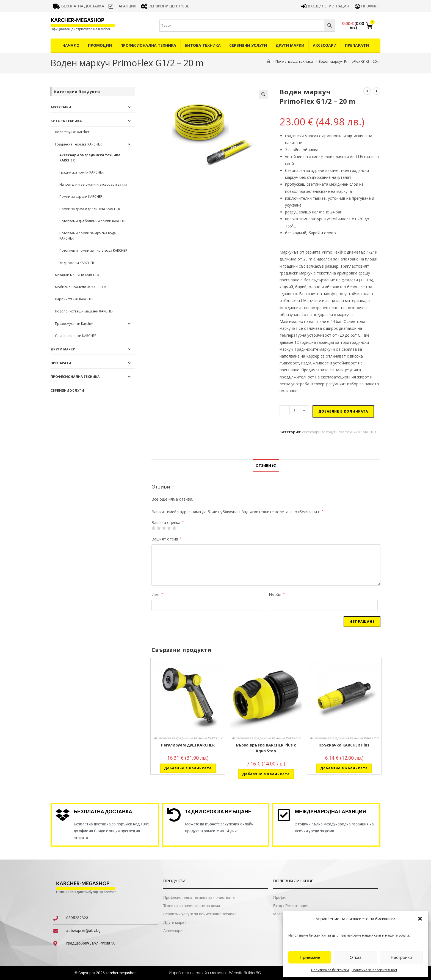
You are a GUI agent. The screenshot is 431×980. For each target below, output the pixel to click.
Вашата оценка (168, 523)
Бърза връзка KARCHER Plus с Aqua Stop (266, 748)
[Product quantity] (294, 410)
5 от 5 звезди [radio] (174, 528)
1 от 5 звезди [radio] (153, 528)
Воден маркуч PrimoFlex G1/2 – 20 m (350, 61)
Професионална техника (148, 45)
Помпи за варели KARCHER (81, 197)
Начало (71, 45)
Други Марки (290, 45)
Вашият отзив (167, 539)
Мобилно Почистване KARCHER (80, 287)
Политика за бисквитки (330, 970)
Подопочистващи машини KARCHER (84, 311)
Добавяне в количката (343, 411)
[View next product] (377, 91)
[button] (420, 919)
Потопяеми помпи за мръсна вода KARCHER (88, 236)
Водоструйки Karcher (72, 132)
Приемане (310, 957)
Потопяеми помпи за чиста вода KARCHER (93, 250)
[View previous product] (367, 91)
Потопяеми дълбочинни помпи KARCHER (93, 221)
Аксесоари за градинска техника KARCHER (339, 432)
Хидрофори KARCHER (77, 263)
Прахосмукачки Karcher (74, 324)
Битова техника (203, 45)
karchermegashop (121, 973)
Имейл (277, 595)
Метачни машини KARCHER (77, 275)
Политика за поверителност (374, 970)
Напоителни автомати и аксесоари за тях (93, 184)
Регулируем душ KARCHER (188, 745)
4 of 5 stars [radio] (169, 528)
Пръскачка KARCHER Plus (344, 745)
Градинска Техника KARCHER (78, 144)
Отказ (356, 957)
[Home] (268, 61)
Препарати (357, 45)
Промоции (100, 45)
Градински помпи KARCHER (81, 172)
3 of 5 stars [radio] (164, 528)
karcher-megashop (77, 20)
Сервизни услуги (248, 45)
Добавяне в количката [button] (188, 768)
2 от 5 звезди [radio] (159, 528)
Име (157, 595)
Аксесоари (325, 45)
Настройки (401, 957)
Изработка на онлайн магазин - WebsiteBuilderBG (215, 973)
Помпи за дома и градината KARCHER (90, 209)
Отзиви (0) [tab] (266, 466)
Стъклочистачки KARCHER (76, 336)
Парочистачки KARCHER (74, 299)
